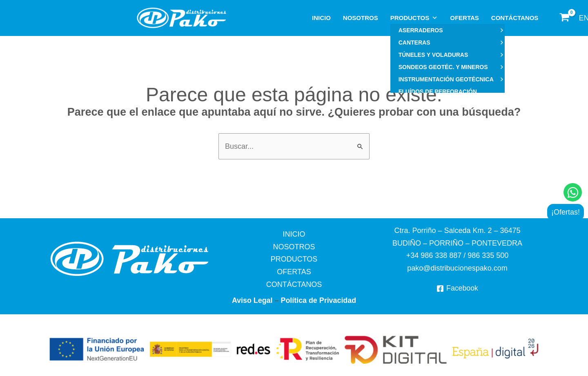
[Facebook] (457, 289)
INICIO (321, 18)
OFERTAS (464, 18)
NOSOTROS (361, 18)
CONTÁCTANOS (515, 18)
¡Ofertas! (566, 212)
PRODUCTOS (414, 18)
